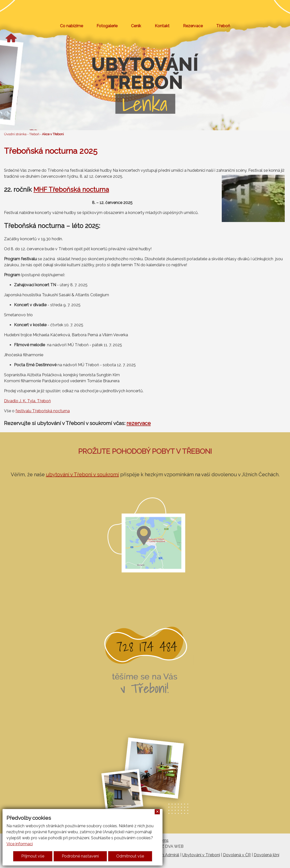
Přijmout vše (33, 856)
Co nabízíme (71, 26)
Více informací (20, 844)
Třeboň (223, 26)
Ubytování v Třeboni (201, 855)
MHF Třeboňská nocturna (71, 189)
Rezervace (193, 26)
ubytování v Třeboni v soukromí (82, 474)
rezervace (139, 423)
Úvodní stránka (15, 134)
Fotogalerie (107, 26)
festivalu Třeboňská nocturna (43, 411)
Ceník (136, 26)
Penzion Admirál (164, 855)
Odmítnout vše (130, 856)
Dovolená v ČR (237, 855)
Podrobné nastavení (80, 856)
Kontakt (162, 26)
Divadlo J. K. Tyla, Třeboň (27, 401)
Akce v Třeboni (53, 134)
